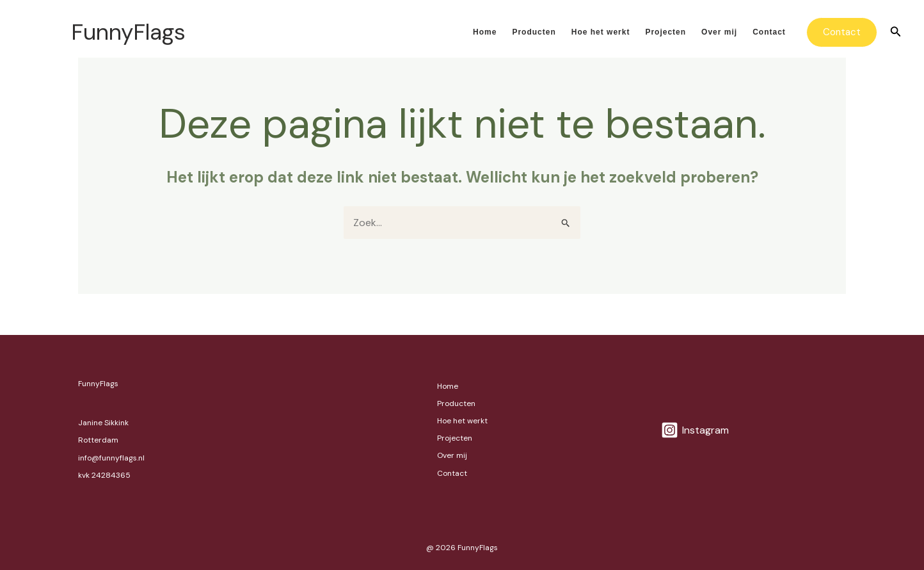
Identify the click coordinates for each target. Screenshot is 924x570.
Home (485, 32)
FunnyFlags (128, 32)
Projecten (665, 32)
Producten (534, 32)
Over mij (719, 32)
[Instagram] (695, 430)
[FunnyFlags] (42, 32)
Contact (769, 32)
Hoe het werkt (601, 32)
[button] (842, 32)
